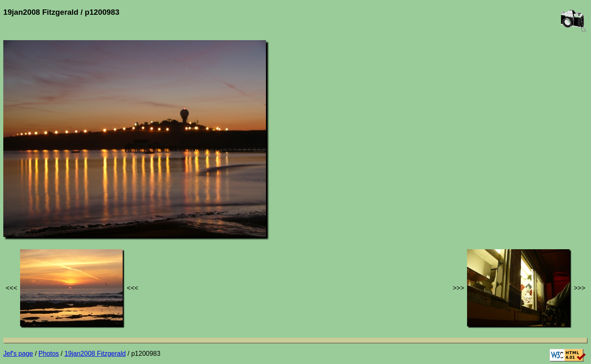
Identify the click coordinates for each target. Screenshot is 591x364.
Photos (49, 354)
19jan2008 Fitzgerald (95, 354)
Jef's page (18, 354)
